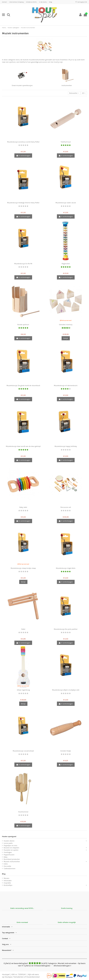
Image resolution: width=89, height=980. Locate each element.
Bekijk (66, 338)
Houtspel (6, 974)
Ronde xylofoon (23, 325)
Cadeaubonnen (10, 869)
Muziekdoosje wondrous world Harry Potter (23, 142)
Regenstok (66, 264)
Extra (6, 864)
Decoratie (7, 866)
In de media (43, 2)
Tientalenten (18, 977)
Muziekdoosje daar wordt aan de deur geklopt (23, 446)
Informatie (8, 881)
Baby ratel (23, 507)
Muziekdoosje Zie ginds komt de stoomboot (23, 386)
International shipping (17, 2)
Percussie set (66, 507)
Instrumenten (67, 85)
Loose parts (8, 843)
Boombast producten (12, 859)
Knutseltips (8, 885)
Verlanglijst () (81, 2)
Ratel (23, 629)
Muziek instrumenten (12, 862)
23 (84, 93)
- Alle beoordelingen (44, 965)
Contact (5, 2)
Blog (51, 2)
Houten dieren (9, 841)
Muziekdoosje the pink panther (66, 629)
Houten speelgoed (9, 836)
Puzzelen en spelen (11, 850)
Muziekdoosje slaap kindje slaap (23, 568)
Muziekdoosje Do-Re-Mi (23, 264)
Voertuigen (8, 852)
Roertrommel (23, 812)
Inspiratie (7, 883)
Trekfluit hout (66, 142)
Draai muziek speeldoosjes (22, 85)
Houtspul (8, 977)
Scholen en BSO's (31, 2)
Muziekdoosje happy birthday (66, 446)
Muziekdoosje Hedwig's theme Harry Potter (23, 203)
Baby (6, 857)
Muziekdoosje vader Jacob (66, 203)
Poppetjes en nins (10, 846)
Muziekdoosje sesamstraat (23, 751)
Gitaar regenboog (23, 690)
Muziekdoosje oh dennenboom (66, 386)
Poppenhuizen (9, 855)
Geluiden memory (66, 325)
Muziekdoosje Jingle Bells (66, 568)
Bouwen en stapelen (11, 848)
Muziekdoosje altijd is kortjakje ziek (66, 690)
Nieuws (7, 878)
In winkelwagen (23, 156)
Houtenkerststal (33, 977)
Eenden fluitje (66, 751)
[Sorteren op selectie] (74, 93)
